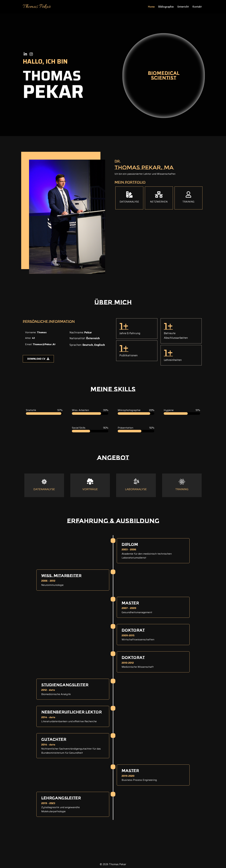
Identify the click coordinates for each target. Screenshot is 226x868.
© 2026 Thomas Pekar (113, 864)
